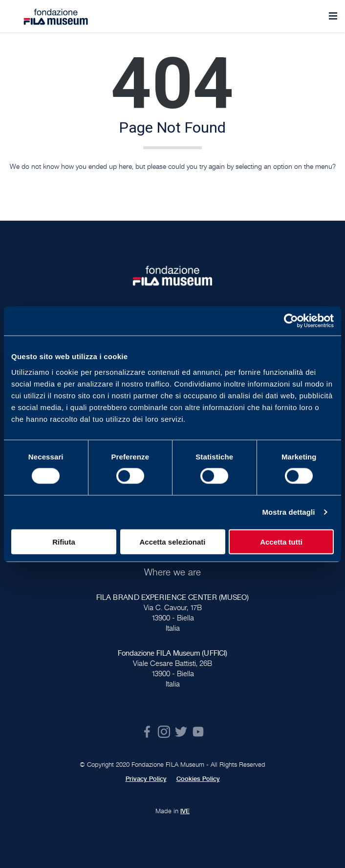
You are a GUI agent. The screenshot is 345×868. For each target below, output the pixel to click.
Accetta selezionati (172, 541)
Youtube (198, 732)
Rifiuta (64, 541)
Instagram (164, 732)
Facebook (147, 732)
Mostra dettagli (288, 512)
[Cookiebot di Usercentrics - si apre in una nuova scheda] (291, 321)
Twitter (181, 732)
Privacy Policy (146, 779)
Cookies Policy (198, 779)
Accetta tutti (281, 541)
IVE (185, 811)
